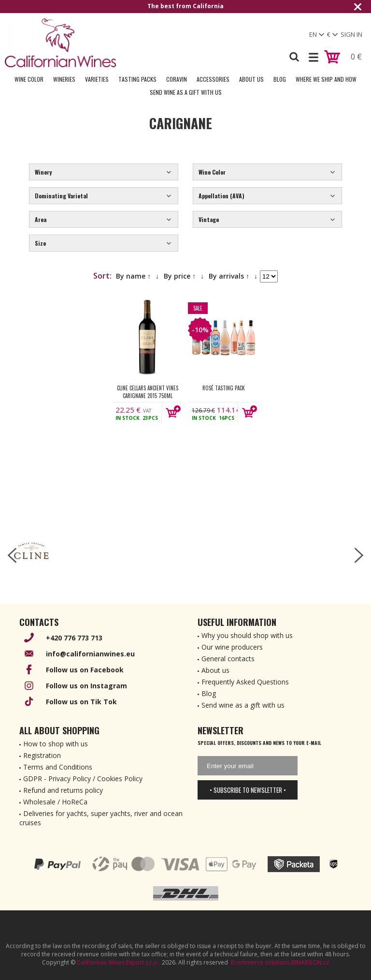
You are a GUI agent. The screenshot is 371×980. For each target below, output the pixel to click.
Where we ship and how (326, 79)
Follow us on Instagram (86, 686)
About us (215, 670)
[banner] (60, 43)
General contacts (228, 659)
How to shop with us (56, 744)
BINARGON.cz (310, 962)
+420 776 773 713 (74, 638)
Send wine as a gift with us (186, 92)
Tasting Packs (137, 79)
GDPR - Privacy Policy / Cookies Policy (83, 779)
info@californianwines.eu (90, 654)
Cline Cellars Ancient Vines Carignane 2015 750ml (148, 392)
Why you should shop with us (247, 635)
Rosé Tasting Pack (224, 388)
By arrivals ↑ (229, 276)
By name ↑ (133, 276)
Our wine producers (232, 647)
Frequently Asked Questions (245, 682)
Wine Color (29, 79)
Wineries (64, 79)
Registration (42, 755)
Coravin (177, 79)
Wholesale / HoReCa (55, 802)
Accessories (213, 79)
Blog (280, 79)
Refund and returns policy (63, 790)
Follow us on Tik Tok (81, 702)
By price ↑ (180, 276)
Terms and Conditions (58, 767)
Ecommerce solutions (260, 962)
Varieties (97, 79)
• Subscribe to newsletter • (248, 790)
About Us (251, 79)
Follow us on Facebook (85, 670)
